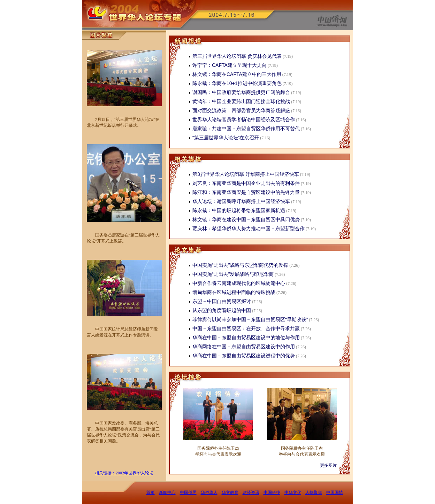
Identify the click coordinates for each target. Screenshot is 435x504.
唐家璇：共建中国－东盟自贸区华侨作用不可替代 (246, 129)
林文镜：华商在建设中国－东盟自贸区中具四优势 (246, 219)
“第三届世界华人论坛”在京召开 (226, 138)
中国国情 (335, 493)
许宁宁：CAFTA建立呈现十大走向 (230, 65)
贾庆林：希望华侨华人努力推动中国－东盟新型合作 (249, 228)
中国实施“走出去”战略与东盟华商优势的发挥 (240, 265)
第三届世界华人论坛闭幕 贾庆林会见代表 (237, 56)
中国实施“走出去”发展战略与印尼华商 (233, 274)
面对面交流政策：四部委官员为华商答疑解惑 (241, 110)
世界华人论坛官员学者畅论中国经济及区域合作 (244, 119)
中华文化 (293, 493)
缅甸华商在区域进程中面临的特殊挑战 (234, 292)
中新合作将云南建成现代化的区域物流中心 (239, 283)
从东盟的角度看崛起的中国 (222, 310)
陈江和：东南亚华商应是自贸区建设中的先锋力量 (246, 192)
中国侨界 (188, 493)
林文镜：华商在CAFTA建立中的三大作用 (237, 74)
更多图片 (328, 465)
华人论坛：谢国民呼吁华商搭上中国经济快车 (241, 201)
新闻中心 (167, 493)
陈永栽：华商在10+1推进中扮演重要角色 (237, 83)
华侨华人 (209, 493)
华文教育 (230, 493)
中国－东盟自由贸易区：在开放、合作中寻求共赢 (246, 328)
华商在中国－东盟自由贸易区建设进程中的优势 (244, 356)
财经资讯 (251, 493)
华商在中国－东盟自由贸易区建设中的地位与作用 (246, 338)
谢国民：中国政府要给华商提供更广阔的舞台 (241, 92)
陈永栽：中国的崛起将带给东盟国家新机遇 (239, 210)
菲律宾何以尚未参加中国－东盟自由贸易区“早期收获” (250, 319)
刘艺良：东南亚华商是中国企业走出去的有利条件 (246, 183)
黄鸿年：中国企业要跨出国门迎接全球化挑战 (241, 101)
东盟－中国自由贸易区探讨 (222, 301)
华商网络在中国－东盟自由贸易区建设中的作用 (244, 347)
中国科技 (272, 493)
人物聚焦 (314, 493)
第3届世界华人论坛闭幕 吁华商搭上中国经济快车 (246, 174)
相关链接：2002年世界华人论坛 (124, 473)
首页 (151, 493)
